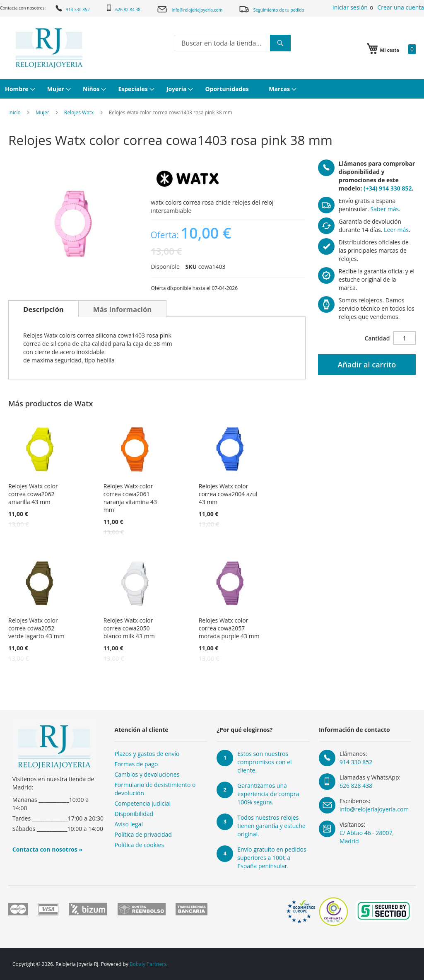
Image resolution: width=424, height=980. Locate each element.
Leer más (396, 230)
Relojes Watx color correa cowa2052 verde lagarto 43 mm (36, 628)
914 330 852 (72, 8)
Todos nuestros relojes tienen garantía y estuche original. (271, 826)
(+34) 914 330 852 (388, 188)
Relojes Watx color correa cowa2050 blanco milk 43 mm (129, 628)
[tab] (43, 309)
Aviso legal (129, 824)
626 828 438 (356, 786)
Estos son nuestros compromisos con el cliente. (264, 762)
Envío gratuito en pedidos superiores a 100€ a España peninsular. (272, 858)
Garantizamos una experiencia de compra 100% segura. (268, 794)
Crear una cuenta (401, 7)
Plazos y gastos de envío (147, 754)
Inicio (14, 112)
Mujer (42, 112)
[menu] (212, 89)
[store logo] (49, 48)
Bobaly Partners (148, 964)
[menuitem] (19, 89)
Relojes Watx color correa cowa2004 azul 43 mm (228, 494)
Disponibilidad (134, 814)
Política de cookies (140, 845)
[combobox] (233, 43)
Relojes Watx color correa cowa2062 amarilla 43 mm (33, 494)
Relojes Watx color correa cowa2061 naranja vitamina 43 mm (130, 498)
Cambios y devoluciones (147, 774)
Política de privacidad (143, 834)
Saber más (385, 209)
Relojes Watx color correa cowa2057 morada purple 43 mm (229, 628)
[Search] (280, 43)
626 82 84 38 (123, 8)
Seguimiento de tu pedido (271, 9)
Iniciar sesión (350, 7)
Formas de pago (136, 764)
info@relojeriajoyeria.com (189, 9)
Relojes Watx (79, 112)
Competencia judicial (143, 803)
